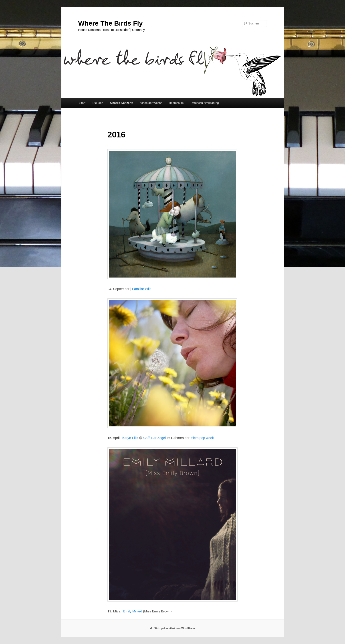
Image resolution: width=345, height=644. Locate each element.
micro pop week (202, 438)
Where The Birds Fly (111, 23)
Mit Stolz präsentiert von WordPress (173, 628)
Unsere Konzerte (122, 103)
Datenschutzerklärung (205, 103)
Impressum (176, 103)
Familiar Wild (142, 289)
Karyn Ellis (130, 438)
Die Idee (98, 103)
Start (82, 103)
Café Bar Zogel (154, 438)
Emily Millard (133, 611)
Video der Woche (151, 103)
